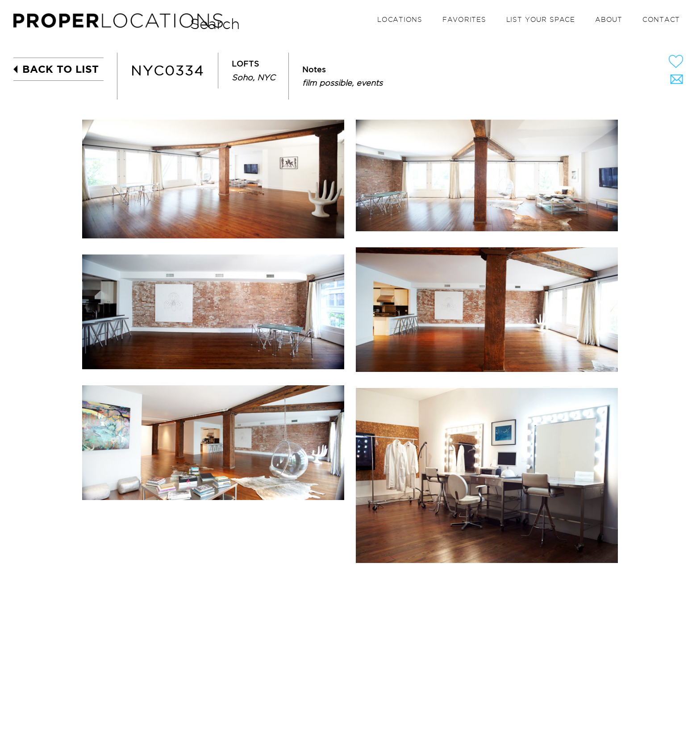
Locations (400, 20)
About (609, 20)
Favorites (464, 20)
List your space (541, 20)
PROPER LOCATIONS (121, 23)
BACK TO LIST (60, 69)
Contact (661, 20)
